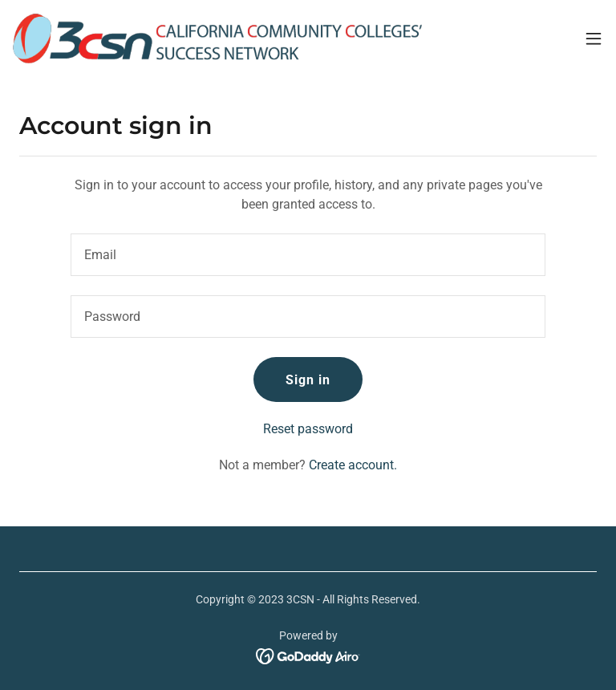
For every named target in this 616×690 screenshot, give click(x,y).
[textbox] (308, 255)
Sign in (308, 380)
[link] (217, 39)
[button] (594, 39)
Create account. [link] (353, 465)
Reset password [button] (308, 429)
